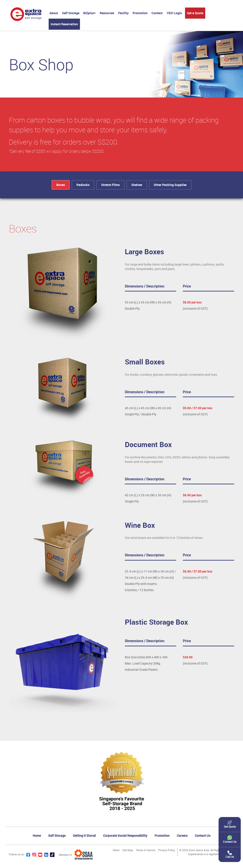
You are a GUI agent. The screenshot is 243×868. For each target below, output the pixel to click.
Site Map (128, 850)
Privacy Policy (167, 850)
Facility (123, 13)
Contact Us (203, 836)
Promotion (140, 13)
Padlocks (83, 185)
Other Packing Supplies (170, 185)
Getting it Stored (84, 836)
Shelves (137, 185)
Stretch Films (110, 185)
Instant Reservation (64, 24)
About (54, 13)
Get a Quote (195, 13)
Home (37, 836)
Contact (157, 13)
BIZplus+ (90, 13)
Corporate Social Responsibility (125, 836)
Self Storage (71, 13)
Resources (107, 13)
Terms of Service (146, 850)
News (116, 850)
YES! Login (174, 13)
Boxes (61, 185)
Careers (182, 836)
